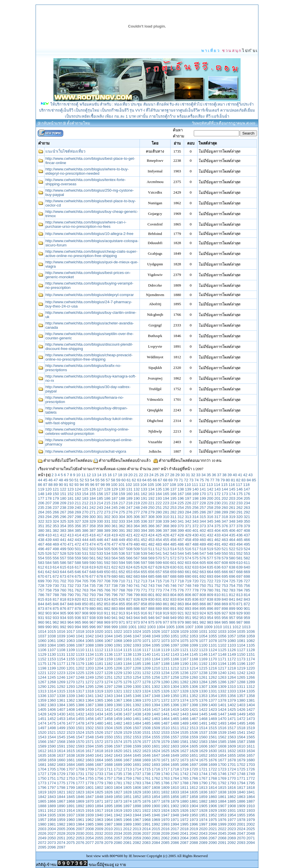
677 (92, 576)
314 (195, 517)
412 (63, 535)
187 (115, 498)
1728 (52, 774)
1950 (194, 815)
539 (144, 553)
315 (203, 517)
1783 (137, 783)
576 (203, 558)
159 (122, 494)
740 (129, 586)
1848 (99, 797)
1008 (199, 627)
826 (122, 599)
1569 (71, 742)
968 (100, 622)
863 (181, 604)
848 (70, 604)
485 (173, 544)
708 (107, 581)
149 (49, 494)
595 (129, 563)
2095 (42, 847)
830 (151, 599)
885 (129, 609)
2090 (213, 843)
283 (181, 512)
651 (115, 572)
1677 (222, 760)
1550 (109, 737)
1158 (99, 659)
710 (122, 581)
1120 (175, 650)
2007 (80, 829)
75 (202, 480)
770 (137, 590)
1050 (165, 636)
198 (195, 498)
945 (144, 618)
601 (173, 563)
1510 (165, 728)
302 (107, 517)
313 (188, 517)
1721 (203, 769)
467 (41, 544)
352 (49, 526)
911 (107, 613)
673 (63, 576)
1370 (146, 700)
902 (41, 613)
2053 (80, 838)
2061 (156, 838)
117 (239, 485)
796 (115, 595)
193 (159, 498)
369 (173, 526)
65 (150, 480)
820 (78, 599)
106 (158, 485)
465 (239, 540)
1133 (80, 654)
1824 (90, 792)
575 (195, 558)
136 (166, 489)
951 (188, 618)
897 (217, 609)
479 (129, 544)
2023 (232, 829)
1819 (42, 792)
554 (41, 558)
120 (49, 489)
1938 (80, 815)
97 (97, 485)
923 (195, 613)
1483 (127, 723)
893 (188, 609)
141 (203, 489)
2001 (241, 824)
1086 (71, 645)
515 (181, 549)
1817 (241, 788)
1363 (80, 700)
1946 (156, 815)
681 (122, 576)
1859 (203, 797)
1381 (251, 700)
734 (85, 586)
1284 (203, 682)
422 (137, 535)
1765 (184, 778)
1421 (194, 710)
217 (122, 503)
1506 (127, 728)
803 (166, 595)
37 (219, 475)
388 (100, 531)
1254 (137, 677)
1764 (175, 778)
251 (159, 508)
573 (181, 558)
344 (203, 521)
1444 (194, 714)
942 (122, 618)
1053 (194, 636)
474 (92, 544)
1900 (156, 806)
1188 (165, 664)
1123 (203, 650)
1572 (99, 742)
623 (122, 567)
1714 (137, 769)
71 (181, 480)
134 (151, 489)
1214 (194, 668)
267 (63, 512)
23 (146, 475)
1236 (184, 673)
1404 (251, 705)
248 (137, 508)
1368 (127, 700)
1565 (251, 737)
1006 (180, 627)
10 (78, 475)
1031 (203, 631)
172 (217, 494)
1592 (71, 746)
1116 (137, 650)
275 (122, 512)
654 (137, 572)
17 (115, 475)
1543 (42, 737)
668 (239, 572)
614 (56, 567)
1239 (213, 673)
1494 (232, 723)
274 (115, 512)
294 (49, 517)
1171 (222, 659)
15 (104, 475)
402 (203, 531)
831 (159, 599)
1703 (251, 765)
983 (210, 622)
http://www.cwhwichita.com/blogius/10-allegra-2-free (89, 234)
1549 (99, 737)
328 (85, 521)
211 (78, 503)
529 (70, 553)
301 (100, 517)
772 (151, 590)
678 (100, 576)
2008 (90, 829)
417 (100, 535)
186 (107, 498)
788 (56, 595)
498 (56, 549)
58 (113, 480)
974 (144, 622)
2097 (61, 847)
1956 (251, 815)
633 (195, 567)
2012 (127, 829)
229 (210, 503)
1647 (156, 755)
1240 (222, 673)
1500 (71, 728)
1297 (109, 687)
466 (247, 540)
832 (166, 599)
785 (247, 590)
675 (78, 576)
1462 (146, 719)
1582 (194, 742)
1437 (127, 714)
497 (49, 549)
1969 (156, 820)
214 (100, 503)
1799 (71, 788)
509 (137, 549)
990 (49, 627)
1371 (156, 700)
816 (49, 599)
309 (159, 517)
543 (173, 553)
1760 (137, 778)
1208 (137, 668)
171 (210, 494)
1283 (194, 682)
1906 (213, 806)
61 (129, 480)
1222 (52, 673)
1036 (251, 631)
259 (217, 508)
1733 (99, 774)
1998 (213, 824)
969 (107, 622)
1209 (146, 668)
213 (92, 503)
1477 (71, 723)
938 (92, 618)
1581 (184, 742)
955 (217, 618)
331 (107, 521)
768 (122, 590)
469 (56, 544)
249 (144, 508)
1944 (137, 815)
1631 (222, 751)
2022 (222, 829)
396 (159, 531)
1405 (42, 710)
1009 (208, 627)
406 (232, 531)
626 (144, 567)
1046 (127, 636)
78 (217, 480)
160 (129, 494)
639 (239, 567)
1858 (194, 797)
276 (129, 512)
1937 (71, 815)
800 (144, 595)
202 (225, 498)
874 (49, 609)
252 (166, 508)
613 (49, 567)
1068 (118, 641)
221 (151, 503)
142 (210, 489)
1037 (42, 636)
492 (225, 544)
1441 (165, 714)
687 (166, 576)
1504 (109, 728)
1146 (203, 654)
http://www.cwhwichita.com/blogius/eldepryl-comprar (90, 295)
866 (203, 604)
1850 (118, 797)
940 (107, 618)
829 (144, 599)
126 (92, 489)
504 (100, 549)
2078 (99, 843)
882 (107, 609)
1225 (80, 673)
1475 (52, 723)
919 (166, 613)
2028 (61, 833)
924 (203, 613)
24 (151, 475)
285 (195, 512)
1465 (175, 719)
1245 (52, 677)
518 (203, 549)
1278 (146, 682)
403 (210, 531)
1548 (90, 737)
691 (195, 576)
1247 (71, 677)
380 (41, 531)
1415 (137, 710)
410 (49, 535)
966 (85, 622)
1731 (80, 774)
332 (115, 521)
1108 (61, 650)
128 (107, 489)
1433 (90, 714)
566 (129, 558)
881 (100, 609)
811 (225, 595)
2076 (80, 843)
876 (63, 609)
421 (129, 535)
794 (100, 595)
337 (151, 521)
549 (217, 553)
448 (115, 540)
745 (166, 586)
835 (188, 599)
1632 (232, 751)
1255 (146, 677)
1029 (184, 631)
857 (137, 604)
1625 (165, 751)
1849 (109, 797)
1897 (127, 806)
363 (129, 526)
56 (103, 480)
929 (239, 613)
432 (210, 535)
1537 (203, 732)
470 (63, 544)
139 (188, 489)
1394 (156, 705)
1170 (213, 659)
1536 (194, 732)
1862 (232, 797)
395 (151, 531)
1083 (42, 645)
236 (49, 508)
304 (122, 517)
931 (41, 618)
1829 (137, 792)
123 (70, 489)
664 (210, 572)
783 (232, 590)
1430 (61, 714)
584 (49, 563)
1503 (99, 728)
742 (144, 586)
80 (228, 480)
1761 (146, 778)
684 (144, 576)
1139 (137, 654)
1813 (203, 788)
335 (137, 521)
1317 (80, 691)
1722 (213, 769)
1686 (90, 765)
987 (239, 622)
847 (63, 604)
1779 (99, 783)
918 (159, 613)
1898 (137, 806)
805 (181, 595)
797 (122, 595)
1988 (118, 824)
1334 (241, 691)
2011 (118, 829)
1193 (213, 664)
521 (225, 549)
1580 (175, 742)
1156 (80, 659)
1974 (203, 820)
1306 (194, 687)
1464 (165, 719)
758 (49, 590)
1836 (203, 792)
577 (210, 558)
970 (115, 622)
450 (129, 540)
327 (78, 521)
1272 (90, 682)
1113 (109, 650)
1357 (241, 696)
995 (85, 627)
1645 (137, 755)
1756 (99, 778)
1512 (184, 728)
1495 (241, 723)
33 (198, 475)
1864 (251, 797)
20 (130, 475)
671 (49, 576)
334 (129, 521)
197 (188, 498)
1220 (251, 668)
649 (100, 572)
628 (159, 567)
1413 (118, 710)
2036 (137, 833)
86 (40, 485)
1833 (175, 792)
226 (188, 503)
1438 (137, 714)
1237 (194, 673)
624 (129, 567)
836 (195, 599)
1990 (137, 824)
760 (63, 590)
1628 (194, 751)
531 (85, 553)
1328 (184, 691)
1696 (184, 765)
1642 (109, 755)
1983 (71, 824)
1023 (127, 631)
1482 (118, 723)
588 (78, 563)
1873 (118, 801)
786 (41, 595)
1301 (146, 687)
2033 (109, 833)
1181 (99, 664)
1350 (175, 696)
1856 (175, 797)
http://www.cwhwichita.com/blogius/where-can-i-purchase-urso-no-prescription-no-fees (86, 224)
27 (167, 475)
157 (107, 494)
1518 (241, 728)
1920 (127, 810)
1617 (90, 751)
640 (247, 567)
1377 (213, 700)
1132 (71, 654)
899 (232, 609)
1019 (90, 631)
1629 (203, 751)
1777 (80, 783)
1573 (109, 742)
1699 (213, 765)
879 (85, 609)
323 (49, 521)
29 (178, 475)
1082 (251, 641)
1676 (213, 760)
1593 (80, 746)
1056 (222, 636)
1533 (165, 732)
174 (232, 494)
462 (217, 540)
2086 (175, 843)
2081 (127, 843)
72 (186, 480)
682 (129, 576)
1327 (175, 691)
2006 (71, 829)
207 (49, 503)
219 (137, 503)
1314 (52, 691)
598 (151, 563)
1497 (42, 728)
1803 (109, 788)
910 (100, 613)
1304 (175, 687)
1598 (127, 746)
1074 (175, 641)
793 (92, 595)
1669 (146, 760)
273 (107, 512)
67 (160, 480)
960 (41, 622)
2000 (232, 824)
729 (49, 586)
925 (210, 613)
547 (203, 553)
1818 (251, 788)
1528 (118, 732)
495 (247, 544)
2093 (241, 843)
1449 (241, 714)
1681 (42, 765)
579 (225, 558)
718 (181, 581)
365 (144, 526)
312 (181, 517)
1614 (61, 751)
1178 (71, 664)
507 (122, 549)
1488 (175, 723)
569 (151, 558)
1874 (127, 801)
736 (100, 586)
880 (92, 609)
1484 (137, 723)
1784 (146, 783)
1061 (52, 641)
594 (122, 563)
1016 (61, 631)
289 (225, 512)
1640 (90, 755)
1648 (165, 755)
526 (49, 553)
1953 (222, 815)
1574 (118, 742)
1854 (156, 797)
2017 (175, 829)
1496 (251, 723)
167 (181, 494)
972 (129, 622)
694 (217, 576)
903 (49, 613)
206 (41, 503)
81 (233, 480)
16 (110, 475)
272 (100, 512)
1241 (232, 673)
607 (217, 563)
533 (100, 553)
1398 (194, 705)
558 (70, 558)
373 (203, 526)
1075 (184, 641)
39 (230, 475)
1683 (61, 765)
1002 (142, 627)
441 (63, 540)
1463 (156, 719)
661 (188, 572)
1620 (118, 751)
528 (63, 553)
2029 (71, 833)
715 (159, 581)
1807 (146, 788)
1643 (118, 755)
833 (173, 599)
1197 (251, 664)
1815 (222, 788)
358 (92, 526)
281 (166, 512)
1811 (184, 788)
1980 (42, 824)
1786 (165, 783)
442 (70, 540)
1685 (80, 765)
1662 (80, 760)
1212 (175, 668)
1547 (80, 737)
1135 (99, 654)
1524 (80, 732)
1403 (241, 705)
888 (151, 609)
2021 (213, 829)
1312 (251, 687)
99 (108, 485)
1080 (232, 641)
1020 (99, 631)
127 (100, 489)
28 (172, 475)
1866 (52, 801)
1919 (118, 810)
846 (56, 604)
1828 (127, 792)
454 (159, 540)
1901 (165, 806)
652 (122, 572)
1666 (118, 760)
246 (122, 508)
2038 (156, 833)
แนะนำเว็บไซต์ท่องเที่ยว (65, 151)
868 (217, 604)
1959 (61, 820)
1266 (251, 677)
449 (122, 540)
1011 (227, 627)
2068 (222, 838)
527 (56, 553)
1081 (241, 641)
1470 (222, 719)
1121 (184, 650)
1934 (42, 815)
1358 (251, 696)
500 (70, 549)
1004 (161, 627)
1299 (127, 687)
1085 (61, 645)
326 (70, 521)
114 (217, 485)
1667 (127, 760)
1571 (90, 742)
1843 (52, 797)
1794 (241, 783)
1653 (213, 755)
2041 (184, 833)
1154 (61, 659)
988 (247, 622)
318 (225, 517)
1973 (194, 820)
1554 (146, 737)
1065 (90, 641)
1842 (42, 797)
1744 (203, 774)
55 (97, 480)
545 (188, 553)
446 (100, 540)
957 (232, 618)
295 (56, 517)
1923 (156, 810)
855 (122, 604)
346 (217, 521)
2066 (203, 838)
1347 (146, 696)
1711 (109, 769)
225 (181, 503)
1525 (90, 732)
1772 (251, 778)
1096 (165, 645)
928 (232, 613)
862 (173, 604)
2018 (184, 829)
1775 (61, 783)
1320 (109, 691)
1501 (80, 728)
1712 (118, 769)
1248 (80, 677)
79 (223, 480)
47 (56, 480)
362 (122, 526)
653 (129, 572)
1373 (175, 700)
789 (63, 595)
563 (107, 558)
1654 (222, 755)
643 (56, 572)
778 (195, 590)
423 (144, 535)
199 (203, 498)
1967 (137, 820)
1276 (127, 682)
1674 (194, 760)
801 (151, 595)
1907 (222, 806)
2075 (71, 843)
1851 (127, 797)
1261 (203, 677)
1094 (146, 645)
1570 (80, 742)
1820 (52, 792)
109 (180, 485)
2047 (241, 833)
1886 (241, 801)
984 (217, 622)
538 (137, 553)
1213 (184, 668)
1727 (42, 774)
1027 (165, 631)
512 (159, 549)
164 (159, 494)
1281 (175, 682)
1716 (156, 769)
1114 (118, 650)
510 (144, 549)
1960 (71, 820)
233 (239, 503)
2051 (61, 838)
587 (70, 563)
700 (49, 581)
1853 (146, 797)
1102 (222, 645)
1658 (42, 760)
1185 (137, 664)
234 (247, 503)
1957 (42, 820)
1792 (222, 783)
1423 (213, 710)
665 (217, 572)
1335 (251, 691)
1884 (222, 801)
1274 (109, 682)
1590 (52, 746)
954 (210, 618)
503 (92, 549)
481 (144, 544)
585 (56, 563)
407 (239, 531)
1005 (171, 627)
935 (70, 618)
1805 (127, 788)
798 (129, 595)
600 (166, 563)
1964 (109, 820)
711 (129, 581)
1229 (118, 673)
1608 (222, 746)
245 (115, 508)
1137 (118, 654)
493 (232, 544)
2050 (52, 838)
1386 (80, 705)
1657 (251, 755)
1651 (194, 755)
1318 (90, 691)
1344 (118, 696)
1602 (165, 746)
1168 (194, 659)
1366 (109, 700)
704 (78, 581)
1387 (90, 705)
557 (63, 558)
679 (107, 576)
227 (195, 503)
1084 (52, 645)
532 (92, 553)
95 (87, 485)
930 (247, 613)
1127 (241, 650)
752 (217, 586)
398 (173, 531)
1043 (99, 636)
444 (85, 540)
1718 (175, 769)
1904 (194, 806)
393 (137, 531)
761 (70, 590)
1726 (251, 769)
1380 (241, 700)
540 (151, 553)
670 (41, 576)
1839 (232, 792)
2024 (241, 829)
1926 (184, 810)
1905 (203, 806)
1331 (213, 691)
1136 (109, 654)
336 (144, 521)
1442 (175, 714)
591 (100, 563)
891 (173, 609)
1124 (213, 650)
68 (165, 480)
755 (239, 586)
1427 (251, 710)
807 (195, 595)
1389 (109, 705)
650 (107, 572)
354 (63, 526)
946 (151, 618)
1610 (241, 746)
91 (66, 485)
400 (188, 531)
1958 (52, 820)
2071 (251, 838)
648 (92, 572)
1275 (118, 682)
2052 (71, 838)
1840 (241, 792)
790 (70, 595)
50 (71, 480)
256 (195, 508)
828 (137, 599)
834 (181, 599)
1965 (118, 820)
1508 (146, 728)
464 (232, 540)
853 (107, 604)
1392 (137, 705)
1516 (222, 728)
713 (144, 581)
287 (210, 512)
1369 (137, 700)
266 (56, 512)
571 (166, 558)
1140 (146, 654)
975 (151, 622)
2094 (251, 843)
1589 (42, 746)
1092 (127, 645)
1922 (146, 810)
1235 (175, 673)
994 (78, 627)
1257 (165, 677)
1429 (52, 714)
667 (232, 572)
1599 (137, 746)
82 (238, 480)
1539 (222, 732)
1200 (61, 668)
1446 (213, 714)
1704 (42, 769)
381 (49, 531)
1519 (251, 728)
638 (232, 567)
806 (188, 595)
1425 (232, 710)
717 (173, 581)
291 (239, 512)
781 (217, 590)
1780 (109, 783)
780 (210, 590)
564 (115, 558)
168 (188, 494)
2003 (42, 829)
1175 (42, 664)
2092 (232, 843)
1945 (146, 815)
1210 (156, 668)
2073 (52, 843)
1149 (232, 654)
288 (217, 512)
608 (225, 563)
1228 (109, 673)
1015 (52, 631)
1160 (118, 659)
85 (254, 480)
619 (92, 567)
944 (137, 618)
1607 (213, 746)
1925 (175, 810)
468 (49, 544)
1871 (99, 801)
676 (85, 576)
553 (247, 553)
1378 (222, 700)
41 (240, 475)
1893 (90, 806)
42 (245, 475)
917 (151, 613)
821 (85, 599)
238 (63, 508)
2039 (165, 833)
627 (151, 567)
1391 (127, 705)
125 (85, 489)
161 (137, 494)
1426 (241, 710)
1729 (61, 774)
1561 (213, 737)
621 (107, 567)
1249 (90, 677)
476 (107, 544)
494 (239, 544)
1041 (80, 636)
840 (225, 599)
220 (144, 503)
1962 (90, 820)
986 (232, 622)
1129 (42, 654)
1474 (42, 723)
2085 (165, 843)
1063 (71, 641)
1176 (52, 664)
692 (203, 576)
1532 (156, 732)
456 (173, 540)
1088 (90, 645)
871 (239, 604)
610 (239, 563)
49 (66, 480)
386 (85, 531)
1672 (175, 760)
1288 (241, 682)
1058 (241, 636)
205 (247, 498)
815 (41, 599)
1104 (241, 645)
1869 (80, 801)
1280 (165, 682)
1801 (90, 788)
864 (188, 604)
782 (225, 590)
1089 (99, 645)
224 (173, 503)
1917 (99, 810)
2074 (61, 843)
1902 (175, 806)
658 (166, 572)
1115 (127, 650)
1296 (99, 687)
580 (232, 558)
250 (151, 508)
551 (232, 553)
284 (188, 512)
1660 (61, 760)
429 (188, 535)
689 (181, 576)
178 (49, 498)
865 (195, 604)
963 (63, 622)
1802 (99, 788)
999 (115, 627)
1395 (165, 705)
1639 (80, 755)
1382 (42, 705)
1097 (175, 645)
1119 (165, 650)
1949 (184, 815)
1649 (175, 755)
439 (49, 540)
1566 (42, 742)
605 (203, 563)
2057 (118, 838)
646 (78, 572)
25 (157, 475)
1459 (118, 719)
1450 (251, 714)
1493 (222, 723)
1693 (156, 765)
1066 (99, 641)
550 (225, 553)
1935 (52, 815)
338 (159, 521)
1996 (194, 824)
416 (92, 535)
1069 (127, 641)
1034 (232, 631)
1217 (222, 668)
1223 (61, 673)
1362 (71, 700)
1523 (71, 732)
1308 (213, 687)
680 (115, 576)
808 (203, 595)
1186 (146, 664)
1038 (52, 636)
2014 (146, 829)
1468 (203, 719)
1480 (99, 723)
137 (173, 489)
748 (188, 586)
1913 (61, 810)
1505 (118, 728)
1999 (222, 824)
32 (193, 475)
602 (181, 563)
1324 (146, 691)
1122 (194, 650)
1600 (146, 746)
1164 (156, 659)
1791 (213, 783)
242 (92, 508)
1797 (52, 788)
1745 (213, 774)
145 (232, 489)
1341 (90, 696)
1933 (251, 810)
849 (78, 604)
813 (239, 595)
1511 (175, 728)
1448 (232, 714)
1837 (213, 792)
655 (144, 572)
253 (173, 508)
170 (203, 494)
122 (63, 489)
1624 (156, 751)
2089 (203, 843)
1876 (146, 801)
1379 (232, 700)
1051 (175, 636)
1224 (71, 673)
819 (70, 599)
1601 (156, 746)
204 (239, 498)
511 (151, 549)
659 (173, 572)
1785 (156, 783)
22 (141, 475)
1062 (61, 641)
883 (115, 609)
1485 (146, 723)
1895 (109, 806)
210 (70, 503)
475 (100, 544)
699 (41, 581)
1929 (213, 810)
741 (137, 586)
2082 (137, 843)
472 (78, 544)
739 (122, 586)
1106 (42, 650)
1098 (184, 645)
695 (225, 576)
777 (188, 590)
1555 (156, 737)
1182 (109, 664)
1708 (80, 769)
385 (78, 531)
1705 (52, 769)
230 (217, 503)
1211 (165, 668)
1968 (146, 820)
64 (144, 480)
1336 (42, 696)
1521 (52, 732)
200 (210, 498)
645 (70, 572)
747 (181, 586)
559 (78, 558)
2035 (127, 833)
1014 (42, 631)
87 (45, 485)
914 (129, 613)
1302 (156, 687)
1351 (184, 696)
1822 (71, 792)
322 (41, 521)
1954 (232, 815)
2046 (232, 833)
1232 (146, 673)
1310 (232, 687)
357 (85, 526)
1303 (165, 687)
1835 (194, 792)
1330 (203, 691)
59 (118, 480)
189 (129, 498)
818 (63, 599)
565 (122, 558)
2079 (109, 843)
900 (239, 609)
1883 (213, 801)
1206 (118, 668)
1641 (99, 755)
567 (137, 558)
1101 (213, 645)
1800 (80, 788)
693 (210, 576)
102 (129, 485)
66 (155, 480)
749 (195, 586)
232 (232, 503)
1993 (165, 824)
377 (232, 526)
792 (85, 595)
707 (100, 581)
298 (78, 517)
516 (188, 549)
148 (41, 494)
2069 (232, 838)
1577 (146, 742)
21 (136, 475)
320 (239, 517)
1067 (109, 641)
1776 (71, 783)
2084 (156, 843)
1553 (137, 737)
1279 (156, 682)
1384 (61, 705)
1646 (146, 755)
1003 (152, 627)
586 (63, 563)
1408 (71, 710)
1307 (203, 687)
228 (203, 503)
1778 (90, 783)
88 (50, 485)
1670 (156, 760)
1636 (52, 755)
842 (239, 599)
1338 (61, 696)
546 (195, 553)
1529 (127, 732)
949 (173, 618)
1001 (133, 627)
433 (217, 535)
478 (122, 544)
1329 (194, 691)
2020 (203, 829)
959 (247, 618)
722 (210, 581)
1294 (80, 687)
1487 (165, 723)
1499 (61, 728)
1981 (52, 824)
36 (214, 475)
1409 (80, 710)
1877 (156, 801)
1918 (109, 810)
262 (239, 508)
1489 (184, 723)
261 (232, 508)
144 (225, 489)
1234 (165, 673)
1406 (52, 710)
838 (210, 599)
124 (78, 489)
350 (247, 521)
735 (92, 586)
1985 (90, 824)
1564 (241, 737)
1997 (203, 824)
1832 (165, 792)
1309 (222, 687)
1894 (99, 806)
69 (170, 480)
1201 (71, 668)
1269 (61, 682)
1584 (213, 742)
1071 (146, 641)
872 (247, 604)
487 (188, 544)
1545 (61, 737)
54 (92, 480)
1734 (109, 774)
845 (49, 604)
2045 (222, 833)
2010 (109, 829)
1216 (213, 668)
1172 (232, 659)
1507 (137, 728)
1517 (232, 728)
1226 (90, 673)
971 (122, 622)
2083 (146, 843)
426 (166, 535)
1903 (184, 806)
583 (41, 563)
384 (70, 531)
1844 (61, 797)
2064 (184, 838)
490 (210, 544)
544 (181, 553)
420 (122, 535)
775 (173, 590)
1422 (203, 710)
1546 (71, 737)
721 (203, 581)
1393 (146, 705)
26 (162, 475)
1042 (90, 636)
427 (173, 535)
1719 (184, 769)
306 (137, 517)
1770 (232, 778)
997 (100, 627)
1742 (184, 774)
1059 (251, 636)
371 (188, 526)
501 (78, 549)
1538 (213, 732)
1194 (222, 664)
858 (144, 604)
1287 (232, 682)
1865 (42, 801)
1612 (42, 751)
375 (217, 526)
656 (151, 572)
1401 (222, 705)
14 (99, 475)
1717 (165, 769)
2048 (251, 833)
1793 (232, 783)
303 (115, 517)
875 (56, 609)
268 (70, 512)
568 (144, 558)
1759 (127, 778)
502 (85, 549)
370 (181, 526)
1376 (203, 700)
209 (63, 503)
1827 (118, 792)
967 (92, 622)
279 (151, 512)
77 (212, 480)
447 (107, 540)
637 (225, 567)
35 (209, 475)
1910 (251, 806)
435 (232, 535)
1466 (184, 719)
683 (137, 576)
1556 (165, 737)
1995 (184, 824)
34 (203, 475)
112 (202, 485)
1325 (156, 691)
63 (139, 480)
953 (203, 618)
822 (92, 599)
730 (56, 586)
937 (85, 618)
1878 (165, 801)
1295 (90, 687)
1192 (203, 664)
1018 (80, 631)
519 (210, 549)
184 (92, 498)
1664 (99, 760)
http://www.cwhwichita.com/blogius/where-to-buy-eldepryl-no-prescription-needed (87, 171)
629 (166, 567)
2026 (42, 833)
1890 (61, 806)
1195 (232, 664)
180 (63, 498)
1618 (99, 751)
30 (183, 475)
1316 (71, 691)
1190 (184, 664)
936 (78, 618)
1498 (52, 728)
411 (56, 535)
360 (107, 526)
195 (173, 498)
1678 (232, 760)
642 (49, 572)
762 (78, 590)
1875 (137, 801)
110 (187, 485)
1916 (90, 810)
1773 (42, 783)
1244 (42, 677)
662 (195, 572)
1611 (251, 746)
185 (100, 498)
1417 (156, 710)
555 (49, 558)
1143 (175, 654)
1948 (175, 815)
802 (159, 595)
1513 (194, 728)
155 (92, 494)
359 (100, 526)
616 (70, 567)
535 (115, 553)
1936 (61, 815)
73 (191, 480)
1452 (52, 719)
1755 (90, 778)
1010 (218, 627)
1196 (241, 664)
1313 (42, 691)
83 (244, 480)
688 (173, 576)
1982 (61, 824)
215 (107, 503)
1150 (241, 654)
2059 (137, 838)
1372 (165, 700)
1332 (222, 691)
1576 (137, 742)
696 (232, 576)
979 (181, 622)
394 (144, 531)
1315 (61, 691)
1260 (194, 677)
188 (122, 498)
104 (144, 485)
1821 (61, 792)
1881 (194, 801)
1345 (127, 696)
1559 (194, 737)
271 (92, 512)
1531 (146, 732)
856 (129, 604)
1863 (241, 797)
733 (78, 586)
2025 (251, 829)
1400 (213, 705)
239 (70, 508)
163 (151, 494)
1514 (203, 728)
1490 (194, 723)
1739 (156, 774)
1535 (184, 732)
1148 (222, 654)
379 (247, 526)
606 (210, 563)
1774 (52, 783)
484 (166, 544)
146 (239, 489)
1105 (251, 645)
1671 (165, 760)
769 (129, 590)
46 (50, 480)
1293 (71, 687)
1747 (232, 774)
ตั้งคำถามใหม (79, 123)
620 (100, 567)
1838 (222, 792)
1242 (241, 673)
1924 (165, 810)
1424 (222, 710)
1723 (222, 769)
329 (92, 521)
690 (188, 576)
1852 (137, 797)
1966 (127, 820)
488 (195, 544)
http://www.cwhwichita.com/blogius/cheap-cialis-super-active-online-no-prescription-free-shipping (91, 254)
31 (188, 475)
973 (137, 622)
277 (137, 512)
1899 (146, 806)
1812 (194, 788)
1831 (156, 792)
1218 (232, 668)
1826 (109, 792)
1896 (118, 806)
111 (195, 485)
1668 (137, 760)
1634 (251, 751)
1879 (175, 801)
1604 (184, 746)
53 (87, 480)
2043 (203, 833)
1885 (232, 801)
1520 (42, 732)
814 (247, 595)
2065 (194, 838)
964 (70, 622)
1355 (222, 696)
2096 (52, 847)
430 (195, 535)
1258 (175, 677)
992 (63, 627)
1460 (127, 719)
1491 (203, 723)
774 (166, 590)
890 (166, 609)
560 (85, 558)
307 (144, 517)
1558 (184, 737)
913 (122, 613)
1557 (175, 737)
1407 (61, 710)
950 (181, 618)
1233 (156, 673)
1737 (137, 774)
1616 (80, 751)
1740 (165, 774)
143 (217, 489)
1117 (146, 650)
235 (41, 508)
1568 (61, 742)
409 (41, 535)
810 (217, 595)
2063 (175, 838)
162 (144, 494)
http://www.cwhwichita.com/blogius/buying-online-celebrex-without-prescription (87, 431)
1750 (42, 778)
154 (85, 494)
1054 (203, 636)
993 (70, 627)
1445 (203, 714)
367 (159, 526)
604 (195, 563)
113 (210, 485)
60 (124, 480)
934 (63, 618)
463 (225, 540)
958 (239, 618)
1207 (127, 668)
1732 (90, 774)
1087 (80, 645)
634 (203, 567)
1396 (175, 705)
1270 (71, 682)
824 (107, 599)
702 (63, 581)
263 (247, 508)
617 (78, 567)
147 (247, 489)
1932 (241, 810)
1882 (203, 801)
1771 (241, 778)
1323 (137, 691)
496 (41, 549)
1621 (127, 751)
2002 (251, 824)
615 (63, 567)
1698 (203, 765)
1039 (61, 636)
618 (85, 567)
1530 (137, 732)
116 (232, 485)
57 (108, 480)
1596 (109, 746)
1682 (52, 765)
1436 (118, 714)
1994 (175, 824)
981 (195, 622)
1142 (165, 654)
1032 (213, 631)
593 (115, 563)
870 (232, 604)
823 (100, 599)
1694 (165, 765)
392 (129, 531)
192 (151, 498)
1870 (90, 801)
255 (188, 508)
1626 (175, 751)
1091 (118, 645)
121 (56, 489)
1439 (146, 714)
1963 (99, 820)
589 (85, 563)
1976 (222, 820)
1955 (241, 815)
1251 (109, 677)
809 (210, 595)
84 (249, 480)
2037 (146, 833)
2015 (156, 829)
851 (92, 604)
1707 (71, 769)
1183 (118, 664)
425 (159, 535)
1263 (222, 677)
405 (225, 531)
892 (181, 609)
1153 (52, 659)
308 (151, 517)
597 (144, 563)
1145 (194, 654)
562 (100, 558)
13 (94, 475)
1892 (80, 806)
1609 (232, 746)
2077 (90, 843)
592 (107, 563)
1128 (251, 650)
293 (41, 517)
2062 (165, 838)
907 (78, 613)
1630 (213, 751)
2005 (61, 829)
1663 (90, 760)
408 (247, 531)
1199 (52, 668)
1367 (118, 700)
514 (173, 549)
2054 (90, 838)
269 (78, 512)
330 (100, 521)
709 (115, 581)
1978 (241, 820)
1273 (99, 682)
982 (203, 622)
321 (247, 517)
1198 (42, 668)
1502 (90, 728)
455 (166, 540)
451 (137, 540)
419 (115, 535)
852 (100, 604)
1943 (127, 815)
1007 (189, 627)
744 (159, 586)
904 (56, 613)
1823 (80, 792)
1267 (42, 682)
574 (188, 558)
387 (92, 531)
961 (49, 622)
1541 (241, 732)
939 (100, 618)
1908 (232, 806)
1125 (222, 650)
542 (166, 553)
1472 (241, 719)
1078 (213, 641)
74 (197, 480)
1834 (184, 792)
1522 (61, 732)
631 (181, 567)
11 (84, 475)
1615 (71, 751)
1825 (99, 792)
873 (41, 609)
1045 (118, 636)
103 (136, 485)
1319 (99, 691)
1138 (127, 654)
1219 (241, 668)
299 (85, 517)
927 (225, 613)
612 (41, 567)
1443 (184, 714)
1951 (203, 815)
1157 (90, 659)
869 (225, 604)
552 (239, 553)
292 (247, 512)
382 (56, 531)
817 (56, 599)
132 (137, 489)
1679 (241, 760)
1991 (146, 824)
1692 (146, 765)
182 (78, 498)
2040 (175, 833)
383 (63, 531)
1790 (203, 783)
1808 (156, 788)
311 (173, 517)
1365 (99, 700)
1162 (137, 659)
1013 (246, 627)
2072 (42, 843)
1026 (156, 631)
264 (41, 512)
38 (224, 475)
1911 (42, 810)
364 (137, 526)
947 (159, 618)
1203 (90, 668)
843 (247, 599)
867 (210, 604)
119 (41, 489)
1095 (156, 645)
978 (173, 622)
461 (210, 540)
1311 (241, 687)
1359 (42, 700)
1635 (42, 755)
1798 (61, 788)
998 (107, 627)
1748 (241, 774)
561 (92, 558)
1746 (222, 774)
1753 (71, 778)
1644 (127, 755)
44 (40, 480)
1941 (109, 815)
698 (247, 576)
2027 (52, 833)
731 (63, 586)
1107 (52, 650)
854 (115, 604)
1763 (165, 778)
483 (159, 544)
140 (195, 489)
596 (137, 563)
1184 (127, 664)
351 (41, 526)
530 (78, 553)
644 (63, 572)
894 (195, 609)
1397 (184, 705)
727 (247, 581)
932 (49, 618)
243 (100, 508)
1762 (156, 778)
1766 (194, 778)
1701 (232, 765)
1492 (213, 723)
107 (166, 485)
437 (247, 535)
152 (70, 494)
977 (166, 622)
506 (115, 549)
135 (159, 489)
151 (63, 494)
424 (151, 535)
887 (144, 609)
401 (195, 531)
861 (166, 604)
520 (217, 549)
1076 (194, 641)
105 (151, 485)
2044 (213, 833)
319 (232, 517)
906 (70, 613)
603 (188, 563)
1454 (71, 719)
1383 (52, 705)
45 (45, 480)
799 (137, 595)
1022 (118, 631)
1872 (109, 801)
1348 (156, 696)
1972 (184, 820)
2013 (137, 829)
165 (166, 494)
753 (225, 586)
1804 (118, 788)
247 (129, 508)
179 (56, 498)
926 (217, 613)
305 (129, 517)
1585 (222, 742)
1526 (99, 732)
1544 (52, 737)
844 (41, 604)
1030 (194, 631)
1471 (232, 719)
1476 (61, 723)
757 (41, 590)
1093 (137, 645)
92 (71, 485)
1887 (251, 801)
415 (85, 535)
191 (144, 498)
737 (107, 586)
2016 (165, 829)
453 (151, 540)
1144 (184, 654)
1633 (241, 751)
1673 (184, 760)
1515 (213, 728)
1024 (137, 631)
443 (78, 540)
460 (203, 540)
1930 (222, 810)
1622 (137, 751)
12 (89, 475)
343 (195, 521)
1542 (251, 732)
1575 (127, 742)
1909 (241, 806)
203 (232, 498)
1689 (118, 765)
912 (115, 613)
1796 (42, 788)
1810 (175, 788)
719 (188, 581)
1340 (80, 696)
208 (56, 503)
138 (181, 489)
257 (203, 508)
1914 (71, 810)
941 (115, 618)
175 (239, 494)
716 (166, 581)
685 (151, 576)
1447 (222, 714)
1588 (251, 742)
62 (134, 480)
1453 (61, 719)
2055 (99, 838)
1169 (203, 659)
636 (217, 567)
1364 (90, 700)
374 (210, 526)
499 (63, 549)
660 (181, 572)
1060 (42, 641)
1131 (61, 654)
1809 (165, 788)
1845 (71, 797)
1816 (232, 788)
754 (232, 586)
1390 (118, 705)
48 (61, 480)
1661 (71, 760)
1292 (61, 687)
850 (85, 604)
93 (77, 485)
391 (122, 531)
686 (159, 576)
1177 (61, 664)
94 (82, 485)
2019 (194, 829)
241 (85, 508)
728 (41, 586)
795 (107, 595)
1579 (165, 742)
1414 (127, 710)
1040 (71, 636)
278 (144, 512)
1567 (52, 742)
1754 (80, 778)
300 (92, 517)
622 (115, 567)
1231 (137, 673)
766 (107, 590)
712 (137, 581)
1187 (156, 664)
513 (166, 549)
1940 (99, 815)
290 (232, 512)
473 (85, 544)
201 (217, 498)
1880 (184, 801)
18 (120, 475)
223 (166, 503)
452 (144, 540)
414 (78, 535)
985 (225, 622)
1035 (241, 631)
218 (129, 503)
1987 (109, 824)
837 (203, 599)
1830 (146, 792)
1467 (194, 719)
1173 (241, 659)
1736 (127, 774)
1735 (118, 774)
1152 (42, 659)
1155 (71, 659)
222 (159, 503)
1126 (232, 650)
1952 (213, 815)
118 (246, 485)
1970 (165, 820)
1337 (52, 696)
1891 (71, 806)
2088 (194, 843)
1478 (80, 723)
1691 (137, 765)
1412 (109, 710)
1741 (175, 774)
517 (195, 549)
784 (239, 590)
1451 (42, 719)
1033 (222, 631)
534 (107, 553)
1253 (127, 677)
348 (232, 521)
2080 (118, 843)
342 (188, 521)
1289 (251, 682)
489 (203, 544)
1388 (99, 705)
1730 (71, 774)
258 (210, 508)
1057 (232, 636)
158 (115, 494)
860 (159, 604)
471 (70, 544)
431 (203, 535)
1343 (109, 696)
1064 (80, 641)
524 (247, 549)
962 (56, 622)
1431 (71, 714)
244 (107, 508)
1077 (203, 641)
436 (239, 535)
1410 (90, 710)
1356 (232, 696)
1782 (127, 783)
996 (92, 627)
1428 (42, 714)
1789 (194, 783)
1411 (99, 710)
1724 (232, 769)
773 (159, 590)
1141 (156, 654)
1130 (52, 654)
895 (203, 609)
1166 (175, 659)
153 (78, 494)
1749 (251, 774)
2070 (241, 838)
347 (225, 521)
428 (181, 535)
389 (107, 531)
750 (203, 586)
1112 (99, 650)
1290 (42, 687)
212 (85, 503)
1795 (251, 783)
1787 (175, 783)
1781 (118, 783)
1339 (71, 696)
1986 (99, 824)
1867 (61, 801)
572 (173, 558)
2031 (90, 833)
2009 (99, 829)
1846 (80, 797)
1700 (222, 765)
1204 (99, 668)
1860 (213, 797)
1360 (52, 700)
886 (137, 609)
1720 (194, 769)
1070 (137, 641)
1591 (61, 746)
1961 (80, 820)
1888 (42, 806)
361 (115, 526)
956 (225, 618)
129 (115, 489)
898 (225, 609)
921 (181, 613)
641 (41, 572)
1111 (90, 650)
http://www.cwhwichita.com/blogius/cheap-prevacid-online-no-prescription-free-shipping (89, 357)
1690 (127, 765)
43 (251, 475)
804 (173, 595)
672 (56, 576)
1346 (137, 696)
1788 (184, 783)
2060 (146, 838)
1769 (222, 778)
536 (122, 553)
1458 (109, 719)
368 (166, 526)
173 (225, 494)
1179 (80, 664)
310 (166, 517)
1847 (90, 797)
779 (203, 590)
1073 (165, 641)
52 (82, 480)
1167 (184, 659)
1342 (99, 696)
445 (92, 540)
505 (107, 549)
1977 (232, 820)
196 (181, 498)
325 (63, 521)
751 (210, 586)
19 (125, 475)
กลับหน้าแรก (52, 123)
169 (195, 494)
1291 (52, 687)
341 (181, 521)
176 (247, 494)
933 (56, 618)
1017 (71, 631)
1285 (213, 682)
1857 (184, 797)
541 (159, 553)
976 (159, 622)
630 (173, 567)
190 (137, 498)
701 (56, 581)
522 (232, 549)
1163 (146, 659)
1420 (184, 710)
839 (217, 599)
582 (247, 558)
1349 (165, 696)
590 (92, 563)
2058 (127, 838)
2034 (118, 833)
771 (144, 590)
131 (129, 489)
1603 (175, 746)
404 (217, 531)
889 (159, 609)
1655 (232, 755)
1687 (99, 765)
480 (137, 544)
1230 (127, 673)
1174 (251, 659)
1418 (165, 710)
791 (78, 595)
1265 (241, 677)
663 (203, 572)
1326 (165, 691)
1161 (127, 659)
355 (70, 526)
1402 (232, 705)
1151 (251, 654)
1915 (80, 810)
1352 (194, 696)
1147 (213, 654)
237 (56, 508)
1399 (203, 705)
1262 (213, 677)
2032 (99, 833)
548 (210, 553)
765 (100, 590)
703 (70, 581)
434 (225, 535)
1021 (109, 631)
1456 (90, 719)
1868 (71, 801)
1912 (52, 810)
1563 (232, 737)
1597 (118, 746)
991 (56, 627)
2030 (80, 833)
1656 (241, 755)
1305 (184, 687)
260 (225, 508)
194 (166, 498)
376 (225, 526)
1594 (90, 746)
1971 (175, 820)
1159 (109, 659)
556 (56, 558)
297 (70, 517)
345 (210, 521)
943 (129, 618)
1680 (251, 760)
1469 (213, 719)
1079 (222, 641)
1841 (251, 792)
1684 (71, 765)
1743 (194, 774)
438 (41, 540)
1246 (61, 677)
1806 (137, 788)
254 (181, 508)
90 (61, 485)
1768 (213, 778)
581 (239, 558)
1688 (109, 765)
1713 (127, 769)
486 (181, 544)
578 (217, 558)
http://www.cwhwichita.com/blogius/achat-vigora (86, 451)
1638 (71, 755)
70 (176, 480)
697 (239, 576)
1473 (251, 719)
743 (151, 586)
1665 (109, 760)
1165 (165, 659)
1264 (232, 677)
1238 (203, 673)
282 (173, 512)
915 (137, 613)
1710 (99, 769)
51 (77, 480)
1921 (137, 810)
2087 (184, 843)
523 (239, 549)
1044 (109, 636)
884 (122, 609)
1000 (123, 627)
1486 (156, 723)
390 (115, 531)
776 (181, 590)
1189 (175, 664)
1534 (175, 732)
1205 (109, 668)
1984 (80, 824)
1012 (237, 627)
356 (78, 526)
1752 (61, 778)
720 (195, 581)
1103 (232, 645)
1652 (203, 755)
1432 (80, 714)
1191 (194, 664)
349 (239, 521)
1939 (90, 815)
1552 (127, 737)
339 (166, 521)
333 (122, 521)
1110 (80, 650)
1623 (146, 751)
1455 (80, 719)
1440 (156, 714)
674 (70, 576)
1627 (184, 751)
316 (210, 517)
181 (70, 498)
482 (151, 544)
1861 (222, 797)
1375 (194, 700)
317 (217, 517)
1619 (109, 751)
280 (159, 512)
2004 (52, 829)
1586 (232, 742)
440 (56, 540)
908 (85, 613)
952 (195, 618)
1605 (194, 746)
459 (195, 540)
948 (166, 618)
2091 (222, 843)
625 (137, 567)
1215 (203, 668)
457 (181, 540)
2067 (213, 838)
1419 (175, 710)
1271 (80, 682)
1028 (175, 631)
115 (224, 485)
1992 (156, 824)
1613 (52, 751)
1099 (194, 645)
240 (78, 508)
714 (151, 581)
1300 (137, 687)
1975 (213, 820)
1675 (203, 760)
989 (41, 627)
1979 (251, 820)
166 (173, 494)
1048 (146, 636)
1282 (184, 682)
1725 (241, 769)
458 (188, 540)
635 (210, 567)
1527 (109, 732)
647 (85, 572)
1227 (99, 673)
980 (188, 622)
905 (63, 613)
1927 (194, 810)
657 (159, 572)
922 (188, 613)
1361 (61, 700)
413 (70, 535)
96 (92, 485)
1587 (241, 742)
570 (159, 558)
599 (159, 563)
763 (85, 590)
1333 (232, 691)
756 (247, 586)
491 (217, 544)
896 (210, 609)
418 (107, 535)
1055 (213, 636)
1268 (52, 682)
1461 (137, 719)
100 (114, 485)
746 (173, 586)
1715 (146, 769)
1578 (156, 742)
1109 (71, 650)
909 (92, 613)
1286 (222, 682)
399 (181, 531)
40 (235, 475)
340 (173, 521)
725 (232, 581)
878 (78, 609)
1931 (232, 810)
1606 (203, 746)
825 (115, 599)
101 (121, 485)
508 (129, 549)
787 (49, 595)
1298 (118, 687)
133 (144, 489)
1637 (61, 755)
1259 (184, 677)
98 (103, 485)
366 (151, 526)
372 (195, 526)
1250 (99, 677)
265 (49, 512)
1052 (184, 636)
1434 (99, 714)
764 (92, 590)
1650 (184, 755)
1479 (90, 723)
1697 (194, 765)
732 (70, 586)
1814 (213, 788)
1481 (109, 723)
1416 (146, 710)
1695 (175, 765)
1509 (156, 728)
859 (151, 604)
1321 (118, 691)
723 (217, 581)
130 (122, 489)
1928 (203, 810)
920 (173, 613)
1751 (52, 778)
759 (56, 590)
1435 (109, 714)
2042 (194, 833)
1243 (251, 673)
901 (247, 609)
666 (225, 572)
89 (56, 485)
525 (41, 553)
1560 (203, 737)
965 (78, 622)
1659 (52, 760)
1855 (165, 797)
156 (100, 494)
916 (144, 613)
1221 (42, 673)
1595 (99, 746)
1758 (118, 778)
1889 (52, 806)
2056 (109, 838)
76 (207, 480)
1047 (137, 636)
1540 (232, 732)
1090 (109, 645)
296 (63, 517)
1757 (109, 778)
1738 (146, 774)
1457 (99, 719)
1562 (222, 737)
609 (232, 563)
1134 (90, 654)
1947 (165, 815)
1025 (146, 631)
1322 (127, 691)
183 (85, 498)
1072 (156, 641)
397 (166, 531)
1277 (137, 682)
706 (92, 581)
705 (85, 581)
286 (203, 512)
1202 (80, 668)
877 (70, 609)
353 (56, 526)
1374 (184, 700)
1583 (203, 742)
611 (247, 563)
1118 (156, 650)
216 (115, 503)
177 (41, 498)
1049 (156, 636)
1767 (203, 778)
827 (129, 599)
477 (115, 544)
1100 (203, 645)
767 (115, 590)
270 (85, 512)
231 (225, 503)
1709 (90, 769)
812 (232, 595)
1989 (127, 824)
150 (56, 494)
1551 (118, 737)
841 (232, 599)
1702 (241, 765)
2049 (42, 838)
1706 (61, 769)
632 (188, 567)
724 (225, 581)
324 (56, 521)
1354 (213, 696)
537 (129, 553)
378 (239, 526)
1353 (203, 696)
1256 (156, 677)
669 (247, 572)
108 (173, 485)
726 (239, 581)
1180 (90, 664)
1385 (71, 705)
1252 (118, 677)
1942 (118, 815)
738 (115, 586)
